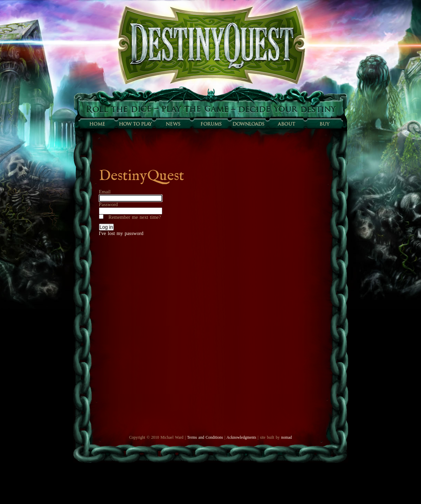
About (286, 124)
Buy (324, 124)
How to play (135, 124)
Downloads (248, 124)
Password (108, 204)
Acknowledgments (241, 437)
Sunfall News (173, 124)
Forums (211, 124)
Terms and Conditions (205, 437)
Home (97, 124)
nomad (286, 437)
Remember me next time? (135, 217)
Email (105, 192)
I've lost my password (121, 233)
